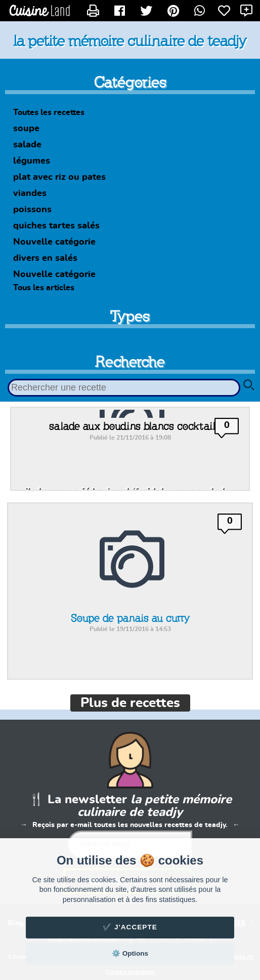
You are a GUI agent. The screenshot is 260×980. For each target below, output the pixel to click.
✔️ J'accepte (130, 927)
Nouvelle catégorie (54, 242)
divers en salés (45, 258)
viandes (30, 193)
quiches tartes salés (56, 226)
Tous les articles (44, 288)
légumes (32, 161)
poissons (32, 210)
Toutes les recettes (49, 112)
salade (27, 145)
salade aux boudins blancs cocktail (132, 426)
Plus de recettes (130, 703)
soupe (26, 129)
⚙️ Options (130, 953)
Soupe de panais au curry (130, 618)
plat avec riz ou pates (59, 177)
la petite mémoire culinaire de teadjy (130, 41)
